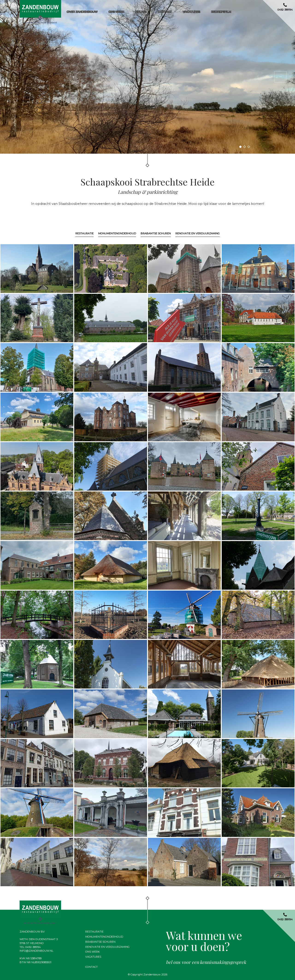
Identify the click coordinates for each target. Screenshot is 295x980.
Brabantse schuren (156, 233)
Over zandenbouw (82, 12)
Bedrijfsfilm (221, 12)
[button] (15, 77)
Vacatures (191, 12)
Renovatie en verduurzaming (198, 233)
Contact (165, 12)
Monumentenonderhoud (117, 233)
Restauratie (84, 233)
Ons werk (116, 12)
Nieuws (141, 12)
